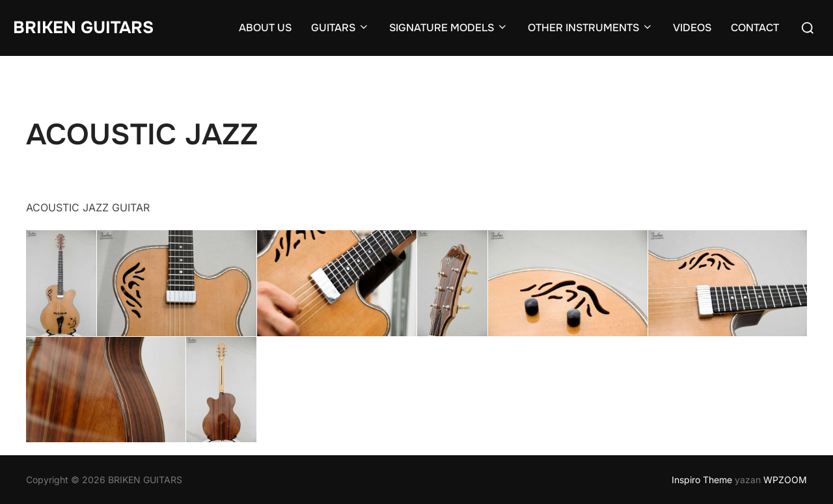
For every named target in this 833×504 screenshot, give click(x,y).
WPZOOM (785, 480)
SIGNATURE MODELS (449, 28)
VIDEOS (692, 28)
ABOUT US (265, 28)
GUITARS (340, 28)
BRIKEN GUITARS (83, 28)
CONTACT (755, 28)
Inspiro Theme (702, 480)
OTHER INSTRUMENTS (591, 28)
